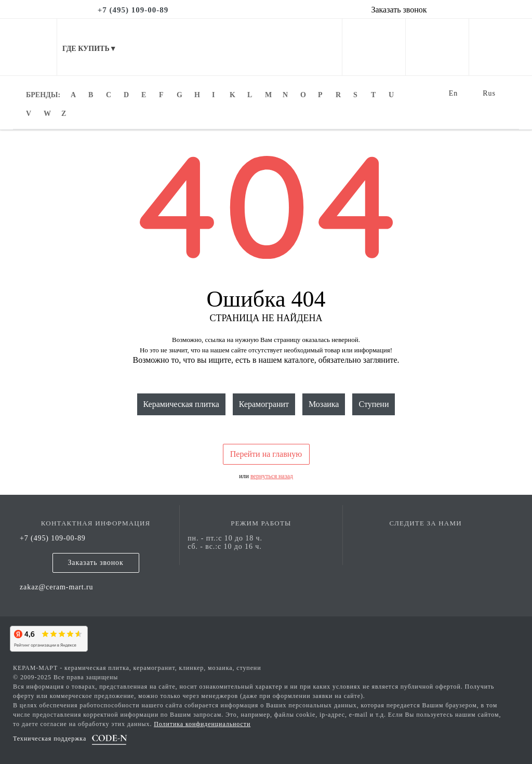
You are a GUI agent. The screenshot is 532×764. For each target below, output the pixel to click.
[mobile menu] (29, 47)
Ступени (374, 404)
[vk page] (425, 538)
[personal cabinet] (374, 68)
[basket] (501, 68)
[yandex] (47, 637)
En (454, 93)
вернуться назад (272, 476)
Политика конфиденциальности (202, 724)
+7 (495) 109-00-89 (53, 538)
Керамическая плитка (181, 404)
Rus (489, 93)
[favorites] (437, 68)
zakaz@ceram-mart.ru (57, 587)
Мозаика (324, 404)
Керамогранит (264, 404)
